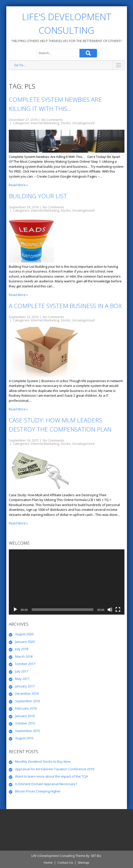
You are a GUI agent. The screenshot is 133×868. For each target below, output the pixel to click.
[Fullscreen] (118, 610)
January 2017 (25, 686)
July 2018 (22, 649)
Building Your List (38, 196)
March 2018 (24, 656)
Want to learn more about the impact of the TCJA (52, 776)
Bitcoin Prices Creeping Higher (38, 791)
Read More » (18, 185)
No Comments (52, 120)
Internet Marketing (45, 123)
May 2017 (22, 679)
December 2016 (27, 693)
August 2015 (24, 738)
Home (48, 863)
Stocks (66, 123)
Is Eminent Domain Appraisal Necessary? (46, 784)
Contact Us (65, 863)
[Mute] (110, 610)
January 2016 (25, 716)
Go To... (20, 65)
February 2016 (26, 708)
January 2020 (25, 642)
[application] (67, 582)
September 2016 (28, 701)
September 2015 (28, 731)
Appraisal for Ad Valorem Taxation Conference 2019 (55, 769)
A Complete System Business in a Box (65, 306)
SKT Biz (96, 856)
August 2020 (24, 634)
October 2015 (25, 723)
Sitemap (83, 863)
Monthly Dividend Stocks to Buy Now (43, 761)
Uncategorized (83, 123)
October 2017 (25, 664)
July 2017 (22, 671)
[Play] (15, 610)
